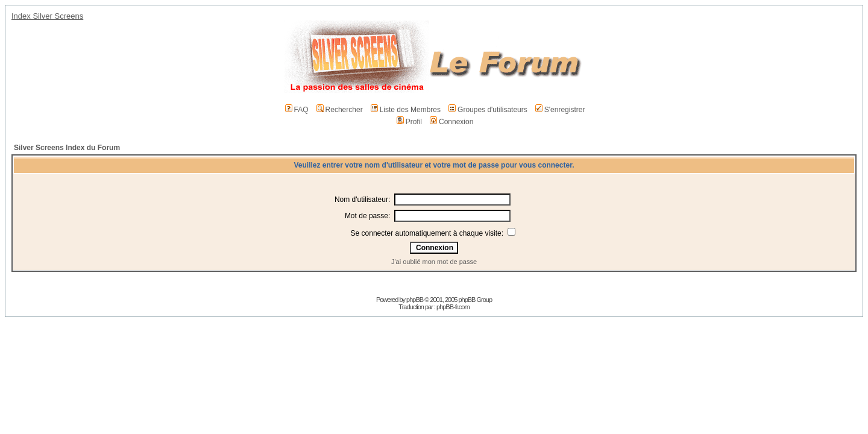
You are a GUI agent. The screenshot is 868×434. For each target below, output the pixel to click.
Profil (409, 122)
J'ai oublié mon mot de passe (434, 262)
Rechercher (340, 110)
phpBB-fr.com (453, 307)
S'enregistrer (560, 110)
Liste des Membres (406, 110)
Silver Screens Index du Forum (67, 148)
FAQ (297, 110)
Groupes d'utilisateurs (488, 110)
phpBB (415, 300)
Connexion (451, 122)
